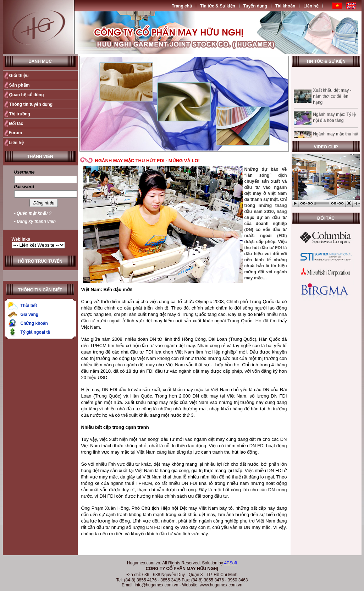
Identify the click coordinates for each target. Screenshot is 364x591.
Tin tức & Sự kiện (218, 6)
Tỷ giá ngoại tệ (35, 332)
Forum (15, 133)
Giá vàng (30, 314)
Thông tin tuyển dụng (31, 104)
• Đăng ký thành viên (35, 221)
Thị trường (20, 114)
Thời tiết (29, 306)
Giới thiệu (19, 76)
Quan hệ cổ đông (27, 95)
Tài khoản (285, 6)
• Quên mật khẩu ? (33, 213)
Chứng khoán (34, 323)
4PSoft (231, 563)
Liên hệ (311, 6)
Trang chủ (182, 6)
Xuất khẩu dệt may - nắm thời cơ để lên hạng (332, 100)
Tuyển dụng (255, 6)
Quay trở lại (273, 546)
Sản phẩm (20, 85)
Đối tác (16, 124)
